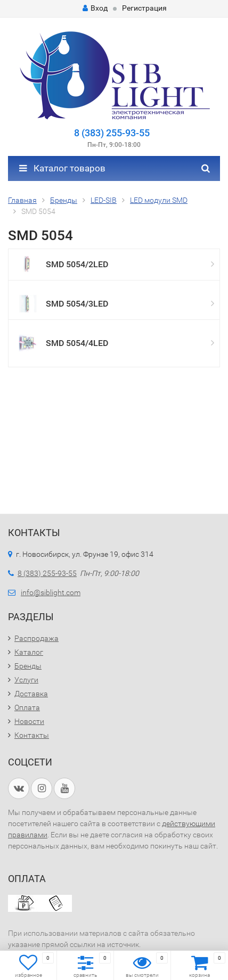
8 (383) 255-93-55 (112, 133)
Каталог (29, 652)
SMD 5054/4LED (77, 343)
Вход (95, 8)
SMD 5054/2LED (77, 264)
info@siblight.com (51, 592)
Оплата (27, 707)
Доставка (31, 694)
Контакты (32, 735)
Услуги (26, 680)
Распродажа (36, 638)
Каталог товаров (62, 168)
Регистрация (144, 8)
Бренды (28, 666)
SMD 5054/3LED (77, 304)
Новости (29, 721)
